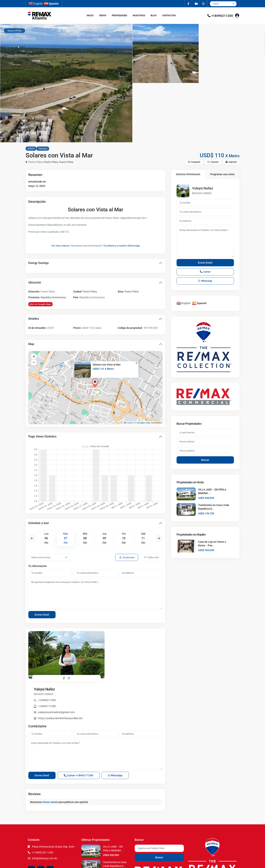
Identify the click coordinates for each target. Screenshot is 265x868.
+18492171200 (114, 650)
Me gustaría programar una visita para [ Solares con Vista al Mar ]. (95, 594)
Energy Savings (38, 263)
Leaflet (128, 423)
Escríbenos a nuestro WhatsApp (122, 246)
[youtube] (196, 4)
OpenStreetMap (143, 423)
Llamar (78, 738)
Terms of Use (214, 862)
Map (31, 344)
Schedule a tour (39, 523)
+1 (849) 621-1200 (43, 815)
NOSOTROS (139, 15)
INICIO (90, 15)
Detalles (34, 319)
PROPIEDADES (120, 15)
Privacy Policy (229, 862)
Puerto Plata (51, 162)
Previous (32, 538)
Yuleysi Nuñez (111, 633)
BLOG (154, 15)
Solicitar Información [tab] (188, 174)
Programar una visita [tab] (222, 174)
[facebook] (188, 4)
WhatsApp (115, 738)
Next (159, 538)
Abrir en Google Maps (40, 304)
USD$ (216, 4)
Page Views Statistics (42, 436)
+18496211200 (222, 16)
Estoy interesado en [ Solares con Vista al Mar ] (95, 717)
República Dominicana (53, 297)
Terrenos (43, 149)
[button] (96, 383)
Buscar (205, 460)
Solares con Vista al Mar (107, 365)
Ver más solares (60, 246)
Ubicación (35, 282)
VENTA (103, 15)
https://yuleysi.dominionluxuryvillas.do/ (128, 663)
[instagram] (203, 4)
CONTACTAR (169, 15)
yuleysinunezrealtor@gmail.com (123, 656)
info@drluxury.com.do (45, 821)
